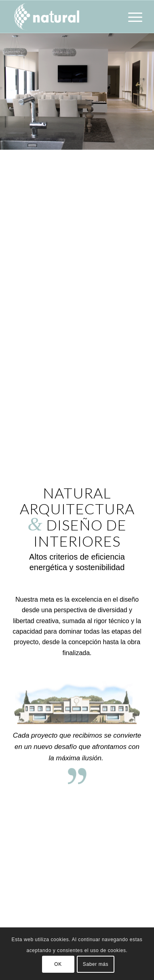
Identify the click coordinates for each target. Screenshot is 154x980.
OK (58, 964)
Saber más (96, 964)
